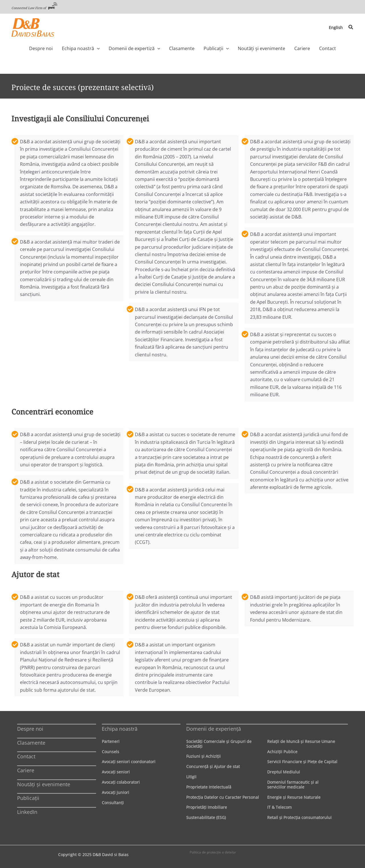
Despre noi (30, 729)
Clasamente (31, 743)
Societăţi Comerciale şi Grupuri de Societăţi (219, 744)
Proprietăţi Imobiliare (207, 807)
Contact (26, 756)
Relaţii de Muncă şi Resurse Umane (301, 741)
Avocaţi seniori (116, 772)
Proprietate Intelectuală (209, 787)
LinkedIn (27, 812)
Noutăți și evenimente (44, 784)
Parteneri (111, 741)
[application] (105, 48)
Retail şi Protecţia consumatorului (299, 817)
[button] (351, 27)
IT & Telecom (279, 807)
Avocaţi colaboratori (121, 782)
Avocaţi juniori (115, 792)
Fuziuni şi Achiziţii (203, 756)
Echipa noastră (120, 729)
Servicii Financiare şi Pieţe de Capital (302, 762)
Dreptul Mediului (284, 772)
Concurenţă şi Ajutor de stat (213, 766)
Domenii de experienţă (214, 729)
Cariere (26, 770)
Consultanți (113, 803)
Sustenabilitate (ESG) (206, 817)
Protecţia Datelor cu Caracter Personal (223, 797)
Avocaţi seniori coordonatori (129, 762)
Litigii (191, 777)
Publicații (28, 798)
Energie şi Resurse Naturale (294, 797)
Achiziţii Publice (282, 752)
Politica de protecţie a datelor (213, 852)
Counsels (110, 752)
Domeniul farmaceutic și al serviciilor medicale (293, 785)
